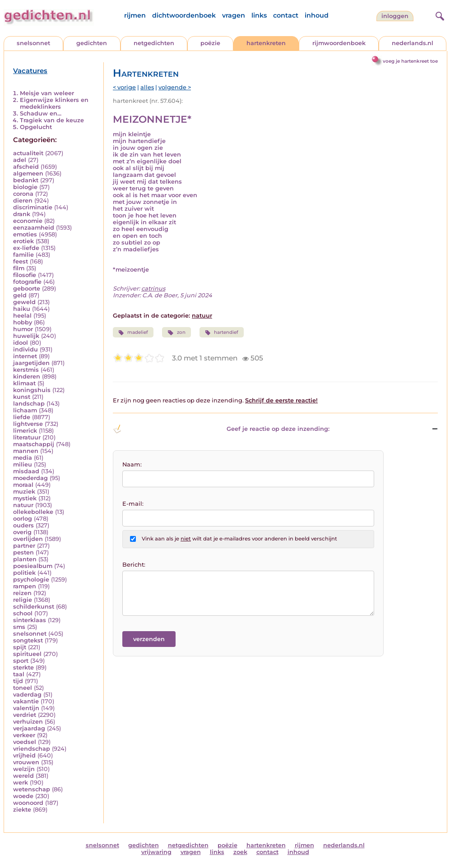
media (23, 458)
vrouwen (26, 762)
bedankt (26, 180)
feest (21, 261)
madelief (133, 332)
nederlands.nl (413, 43)
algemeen (28, 173)
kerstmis (26, 370)
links (259, 15)
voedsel (25, 742)
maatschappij (34, 444)
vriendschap (32, 749)
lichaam (25, 410)
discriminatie (33, 207)
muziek (24, 492)
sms (19, 627)
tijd (18, 681)
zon (176, 332)
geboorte (27, 289)
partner (24, 546)
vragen (234, 15)
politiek (24, 573)
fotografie (27, 282)
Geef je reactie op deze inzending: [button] (221, 429)
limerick (25, 431)
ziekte (22, 810)
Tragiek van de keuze (52, 120)
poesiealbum (33, 566)
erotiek (23, 241)
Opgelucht (36, 127)
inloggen (395, 16)
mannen (26, 451)
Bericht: (134, 565)
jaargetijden (31, 363)
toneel (23, 688)
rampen (25, 586)
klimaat (24, 383)
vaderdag (27, 695)
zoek (240, 852)
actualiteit (28, 153)
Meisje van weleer (47, 93)
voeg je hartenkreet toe (410, 61)
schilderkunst (34, 607)
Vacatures (30, 71)
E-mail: (133, 504)
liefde (22, 417)
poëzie (210, 43)
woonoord (28, 803)
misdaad (26, 471)
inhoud (317, 15)
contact (286, 15)
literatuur (27, 437)
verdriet (25, 715)
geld (20, 295)
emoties (25, 234)
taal (19, 674)
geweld (24, 302)
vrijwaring (156, 852)
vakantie (26, 701)
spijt (20, 647)
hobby (23, 322)
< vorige (124, 87)
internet (25, 356)
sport (21, 661)
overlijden (28, 539)
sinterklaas (30, 620)
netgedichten (154, 43)
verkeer (24, 735)
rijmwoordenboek (339, 43)
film (19, 268)
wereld (23, 776)
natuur (23, 505)
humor (23, 329)
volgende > (175, 87)
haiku (22, 309)
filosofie (25, 275)
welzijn (24, 769)
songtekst (28, 640)
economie (28, 221)
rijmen (135, 15)
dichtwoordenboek (184, 15)
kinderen (27, 376)
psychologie (31, 579)
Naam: (132, 464)
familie (23, 255)
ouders (23, 525)
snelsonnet (33, 43)
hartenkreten (266, 43)
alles (147, 87)
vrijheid (24, 755)
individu (26, 349)
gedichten (92, 43)
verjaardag (29, 728)
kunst (22, 397)
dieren (23, 201)
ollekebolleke (33, 512)
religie (23, 600)
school (23, 613)
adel (20, 160)
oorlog (23, 519)
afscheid (26, 167)
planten (25, 559)
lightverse (28, 424)
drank (22, 214)
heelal (22, 316)
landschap (29, 404)
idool (21, 343)
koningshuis (32, 390)
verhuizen (28, 722)
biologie (25, 187)
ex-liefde (26, 248)
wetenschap (32, 789)
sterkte (23, 667)
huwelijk (26, 336)
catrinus (153, 289)
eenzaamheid (34, 228)
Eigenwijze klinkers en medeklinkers (54, 103)
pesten (23, 552)
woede (23, 796)
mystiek (25, 498)
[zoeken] (439, 15)
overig (22, 532)
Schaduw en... (41, 113)
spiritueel (27, 654)
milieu (23, 464)
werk (21, 783)
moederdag (30, 478)
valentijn (26, 708)
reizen (22, 593)
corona (23, 194)
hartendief (222, 332)
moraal (23, 485)
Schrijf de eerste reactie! (281, 400)
